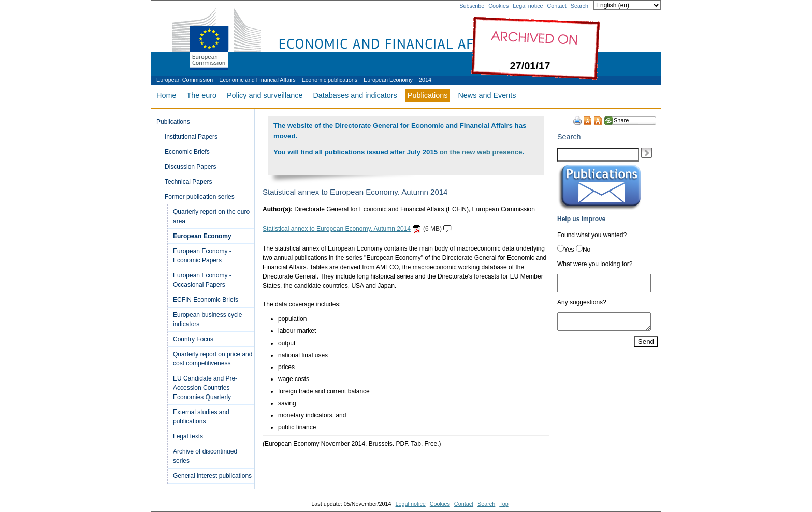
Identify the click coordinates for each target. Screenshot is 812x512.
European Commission (185, 80)
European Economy (388, 80)
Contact (557, 6)
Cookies (498, 6)
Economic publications (330, 80)
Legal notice (528, 6)
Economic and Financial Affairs (257, 80)
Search (579, 6)
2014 (425, 80)
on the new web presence (481, 152)
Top (504, 504)
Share (621, 120)
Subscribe (472, 6)
